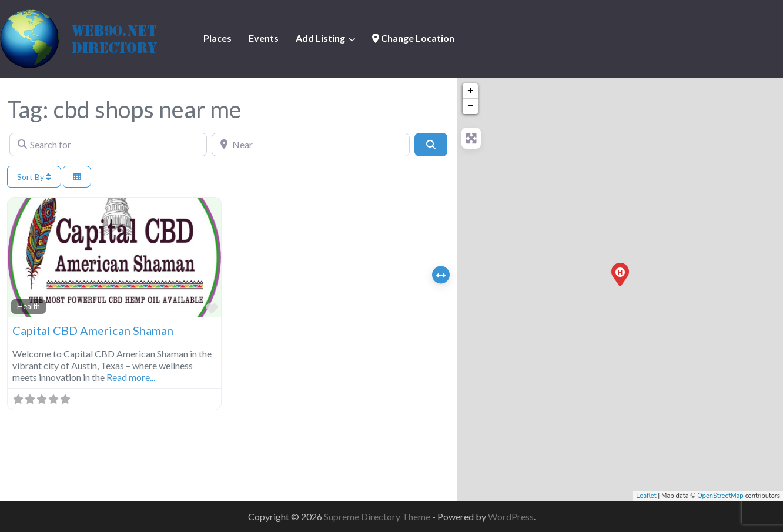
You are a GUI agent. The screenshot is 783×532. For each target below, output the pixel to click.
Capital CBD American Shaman (93, 330)
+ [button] (471, 91)
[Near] (310, 145)
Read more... (131, 377)
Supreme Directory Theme (378, 516)
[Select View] (77, 177)
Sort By (34, 177)
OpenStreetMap (720, 496)
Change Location (413, 38)
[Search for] (108, 145)
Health (29, 306)
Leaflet (646, 496)
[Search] (431, 145)
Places (217, 38)
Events (264, 38)
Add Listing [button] (320, 38)
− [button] (471, 106)
